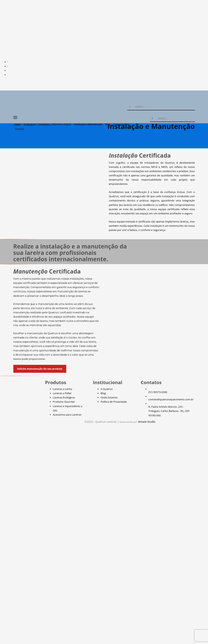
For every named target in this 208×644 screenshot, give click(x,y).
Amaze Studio (147, 422)
